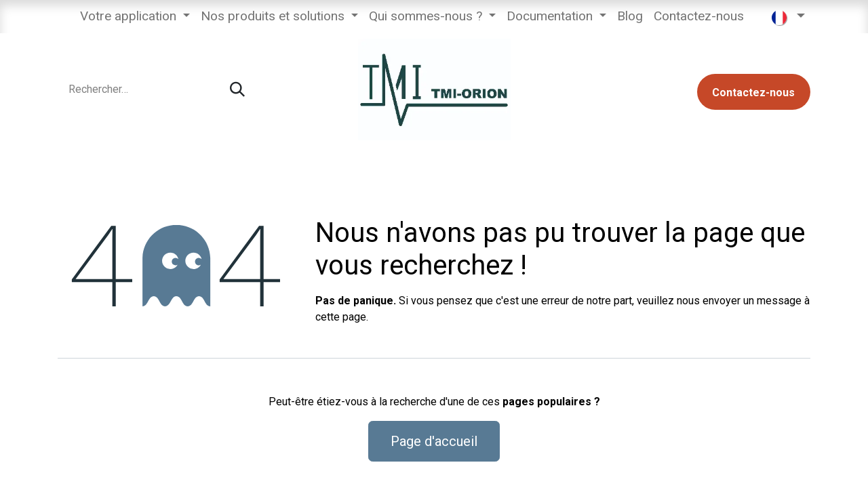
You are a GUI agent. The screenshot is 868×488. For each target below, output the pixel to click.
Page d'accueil (434, 441)
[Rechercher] (237, 90)
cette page (341, 317)
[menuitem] (135, 17)
